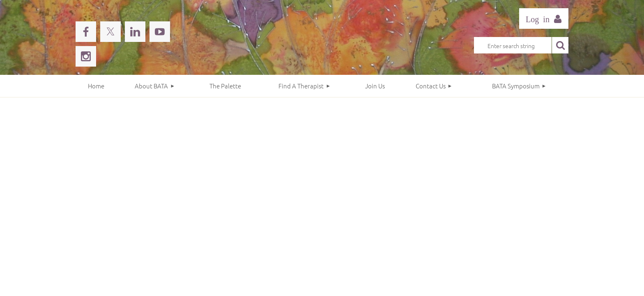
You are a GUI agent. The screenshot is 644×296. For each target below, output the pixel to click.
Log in (544, 18)
